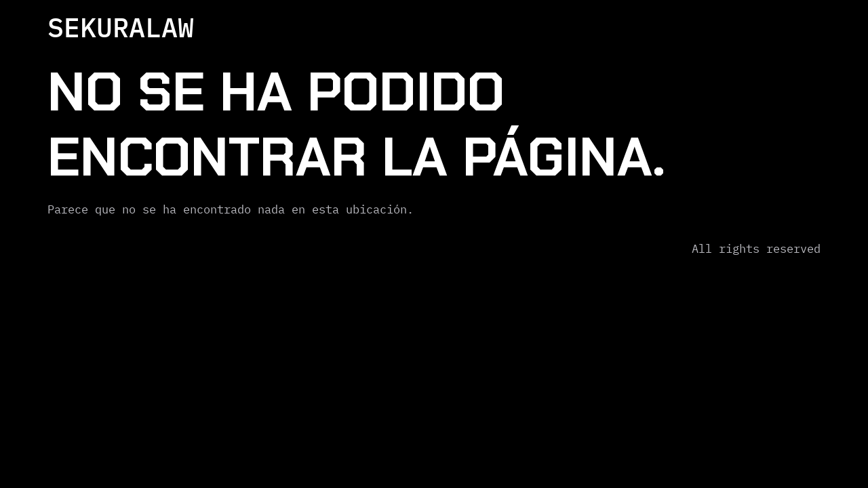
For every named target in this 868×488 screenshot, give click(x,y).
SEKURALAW (121, 27)
